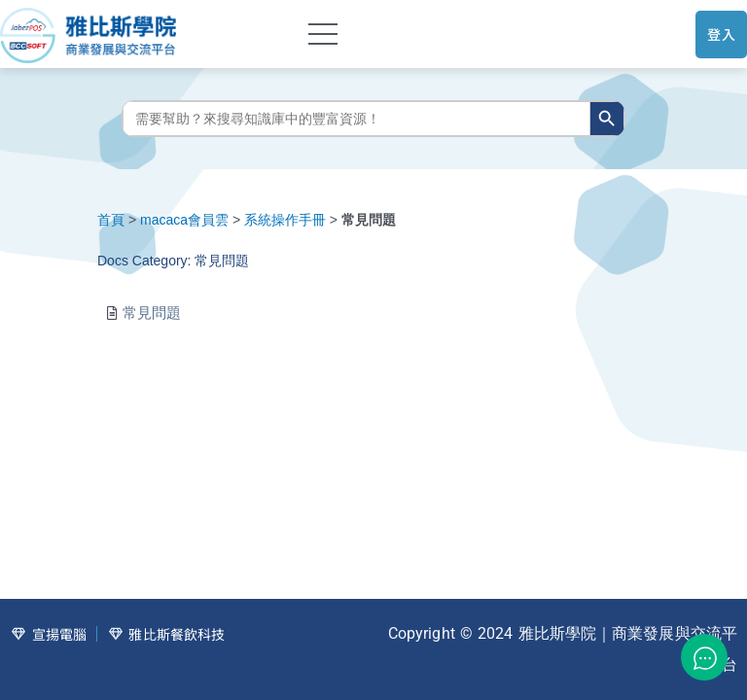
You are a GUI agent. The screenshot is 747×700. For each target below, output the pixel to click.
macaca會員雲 (184, 220)
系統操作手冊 (285, 220)
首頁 (111, 220)
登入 (721, 34)
